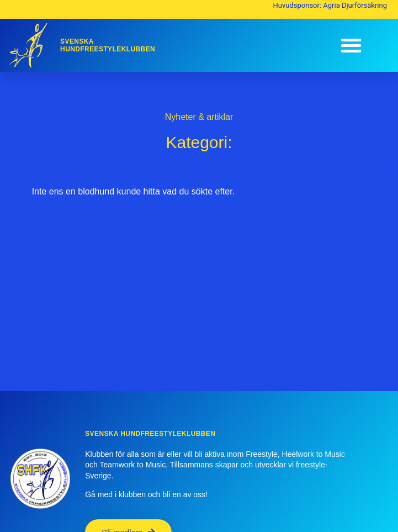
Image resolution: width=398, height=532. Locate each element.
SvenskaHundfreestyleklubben (108, 45)
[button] (351, 45)
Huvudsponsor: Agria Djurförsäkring (330, 5)
